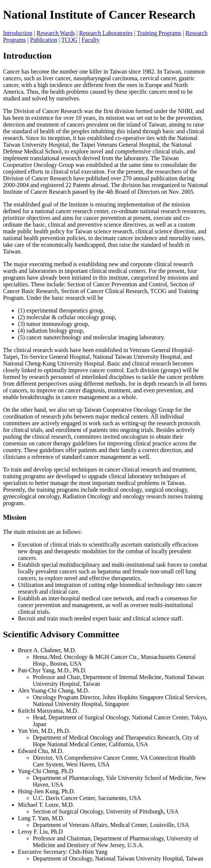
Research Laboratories (106, 33)
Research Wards (56, 33)
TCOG (69, 40)
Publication (44, 40)
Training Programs (159, 33)
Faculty (91, 40)
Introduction (18, 33)
